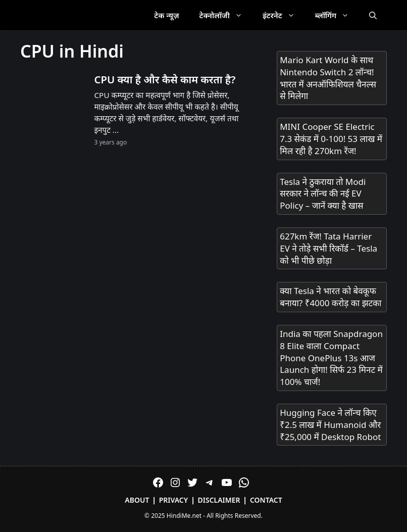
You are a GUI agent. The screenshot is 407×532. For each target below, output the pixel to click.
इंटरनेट (284, 15)
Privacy (174, 500)
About (137, 500)
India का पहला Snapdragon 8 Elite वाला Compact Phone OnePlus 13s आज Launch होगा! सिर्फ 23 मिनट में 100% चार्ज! (331, 358)
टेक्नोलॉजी (226, 15)
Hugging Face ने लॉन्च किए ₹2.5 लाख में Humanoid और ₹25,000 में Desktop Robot (330, 425)
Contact (266, 500)
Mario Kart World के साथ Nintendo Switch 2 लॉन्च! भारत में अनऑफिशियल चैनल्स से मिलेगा (328, 78)
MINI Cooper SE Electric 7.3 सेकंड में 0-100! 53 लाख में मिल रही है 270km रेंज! (331, 139)
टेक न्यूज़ (166, 15)
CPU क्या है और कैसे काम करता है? (165, 79)
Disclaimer (219, 500)
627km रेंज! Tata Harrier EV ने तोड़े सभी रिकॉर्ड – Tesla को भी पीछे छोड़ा (328, 248)
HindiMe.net (184, 516)
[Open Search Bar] (373, 15)
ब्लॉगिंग (337, 15)
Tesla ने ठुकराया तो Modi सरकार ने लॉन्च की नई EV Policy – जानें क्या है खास (323, 194)
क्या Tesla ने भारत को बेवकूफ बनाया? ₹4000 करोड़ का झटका (330, 297)
